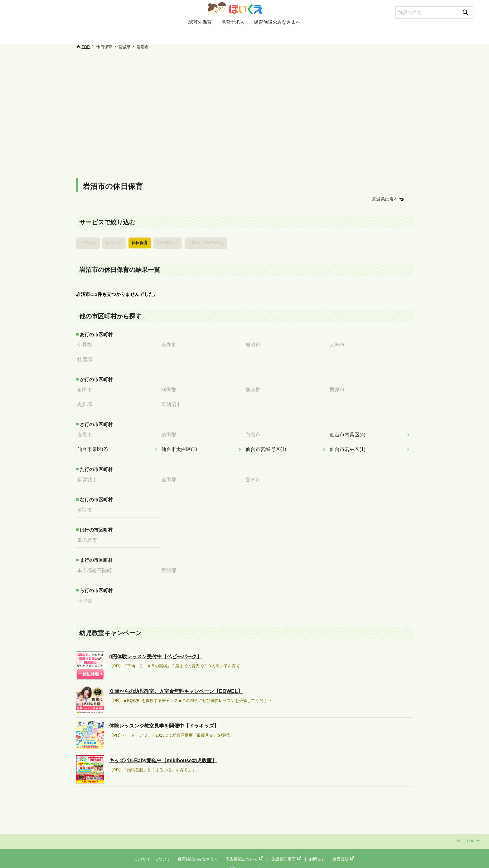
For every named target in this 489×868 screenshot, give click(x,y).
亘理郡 (86, 595)
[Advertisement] (244, 112)
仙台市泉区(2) (94, 446)
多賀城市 (89, 476)
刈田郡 (170, 388)
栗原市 (339, 388)
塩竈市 (86, 432)
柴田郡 (170, 432)
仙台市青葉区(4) (349, 432)
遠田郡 (170, 476)
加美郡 (255, 388)
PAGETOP (467, 835)
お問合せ (317, 853)
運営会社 (344, 853)
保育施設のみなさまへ (277, 35)
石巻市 (170, 344)
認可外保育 (200, 35)
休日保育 (104, 47)
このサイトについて (152, 853)
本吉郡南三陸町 (96, 565)
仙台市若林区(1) (349, 446)
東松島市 (89, 535)
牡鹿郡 (86, 358)
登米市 (255, 476)
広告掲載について (245, 853)
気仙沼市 (173, 402)
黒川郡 (86, 402)
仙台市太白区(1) (180, 446)
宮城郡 (170, 565)
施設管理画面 (287, 853)
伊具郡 (86, 344)
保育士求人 (233, 35)
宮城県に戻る (386, 199)
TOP (86, 47)
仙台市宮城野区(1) (267, 446)
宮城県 (124, 47)
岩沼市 (255, 344)
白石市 (255, 432)
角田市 (86, 388)
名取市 (86, 505)
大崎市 (339, 344)
